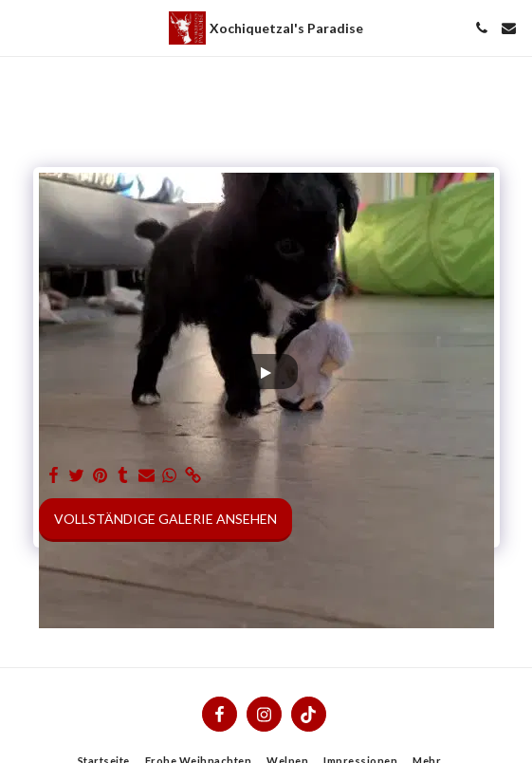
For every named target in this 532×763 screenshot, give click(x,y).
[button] (21, 28)
